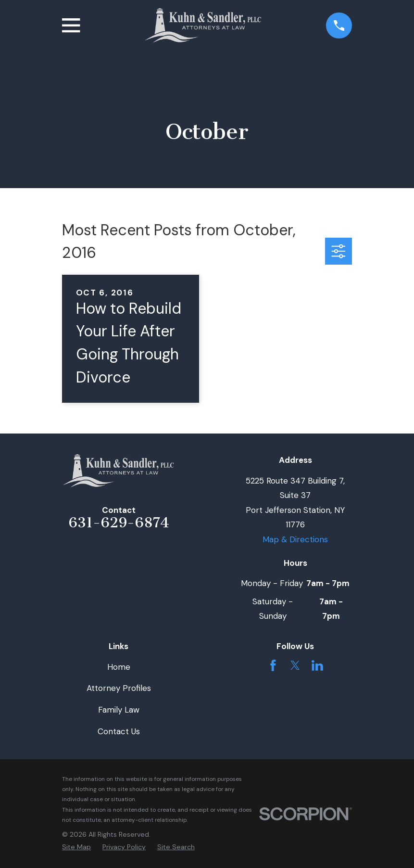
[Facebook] (273, 665)
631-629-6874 (119, 523)
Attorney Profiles (119, 688)
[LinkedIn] (317, 665)
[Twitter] (295, 665)
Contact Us (119, 731)
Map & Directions (295, 539)
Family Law (119, 710)
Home (119, 667)
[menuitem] (76, 847)
